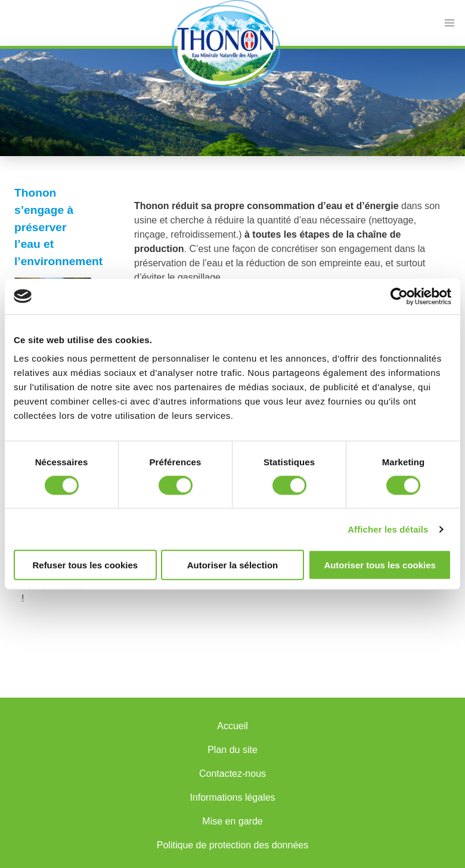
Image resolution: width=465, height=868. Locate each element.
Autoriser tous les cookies (380, 565)
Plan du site (232, 750)
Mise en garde (232, 821)
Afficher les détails (388, 529)
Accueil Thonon (226, 47)
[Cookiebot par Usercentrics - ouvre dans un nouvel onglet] (399, 296)
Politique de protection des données (232, 845)
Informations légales (232, 797)
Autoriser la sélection (233, 565)
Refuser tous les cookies (85, 565)
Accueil (232, 726)
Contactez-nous (232, 774)
